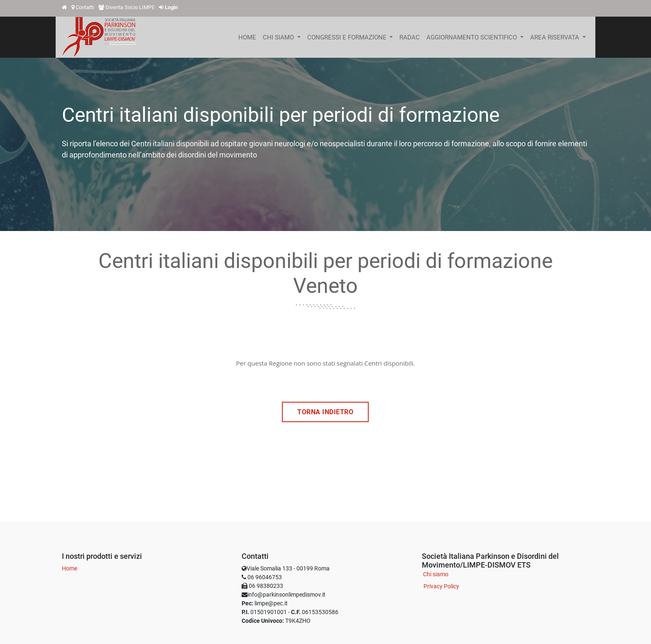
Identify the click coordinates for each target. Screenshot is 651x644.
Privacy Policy (441, 586)
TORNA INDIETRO (325, 412)
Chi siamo (436, 574)
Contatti (85, 7)
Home (70, 568)
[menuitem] (247, 37)
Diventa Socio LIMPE (130, 7)
